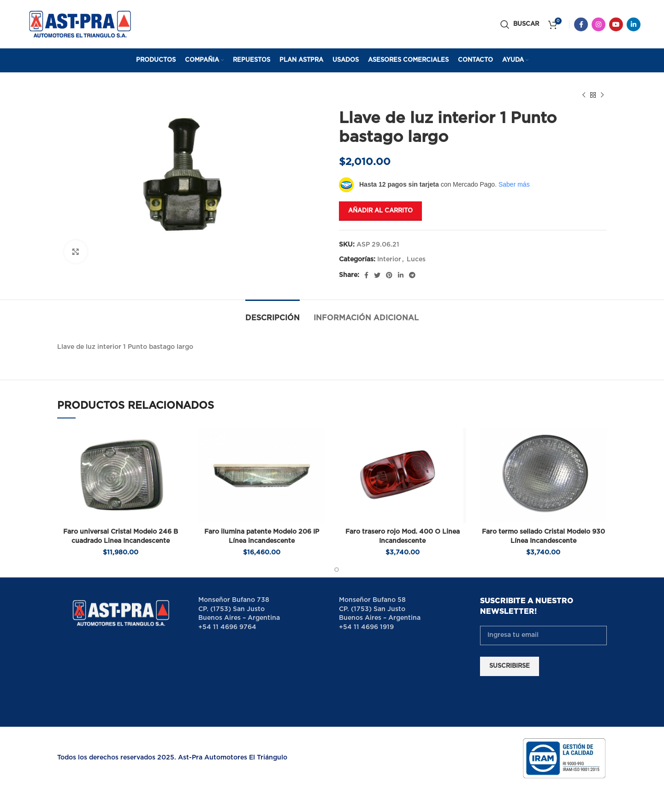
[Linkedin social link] (634, 24)
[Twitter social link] (377, 275)
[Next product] (602, 95)
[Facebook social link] (581, 24)
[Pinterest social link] (389, 275)
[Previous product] (584, 95)
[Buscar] (520, 24)
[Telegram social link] (412, 275)
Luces (416, 259)
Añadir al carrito (380, 211)
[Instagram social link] (599, 24)
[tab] (273, 314)
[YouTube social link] (616, 24)
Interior (389, 259)
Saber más (514, 184)
